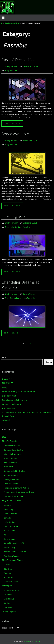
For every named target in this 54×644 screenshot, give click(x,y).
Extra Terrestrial (9, 396)
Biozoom (7, 505)
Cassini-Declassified (19, 60)
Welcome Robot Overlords (15, 552)
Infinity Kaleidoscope (13, 454)
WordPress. (36, 641)
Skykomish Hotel (11, 475)
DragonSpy (7, 379)
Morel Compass (10, 458)
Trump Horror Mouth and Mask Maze (19, 492)
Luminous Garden (11, 526)
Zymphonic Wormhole (13, 496)
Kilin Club (8, 569)
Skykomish (8, 577)
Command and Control (12, 404)
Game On (8, 518)
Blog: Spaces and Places (12, 23)
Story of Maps (9, 539)
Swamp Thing (9, 547)
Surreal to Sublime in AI (14, 543)
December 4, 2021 (30, 66)
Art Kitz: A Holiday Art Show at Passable (19, 391)
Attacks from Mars (11, 590)
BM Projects (7, 586)
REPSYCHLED (8, 383)
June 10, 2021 (29, 294)
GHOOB (7, 565)
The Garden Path (11, 484)
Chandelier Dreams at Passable (20, 285)
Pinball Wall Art (10, 463)
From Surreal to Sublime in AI (15, 400)
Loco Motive (9, 599)
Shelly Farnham (12, 66)
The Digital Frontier (12, 479)
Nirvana (26, 641)
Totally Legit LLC (9, 612)
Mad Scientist (9, 530)
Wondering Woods (11, 556)
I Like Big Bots (13, 216)
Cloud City (8, 595)
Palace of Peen (8, 408)
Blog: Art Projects (10, 441)
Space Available (15, 134)
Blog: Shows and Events (12, 500)
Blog (7, 70)
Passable (13, 70)
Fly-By (5, 387)
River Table (8, 467)
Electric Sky (8, 509)
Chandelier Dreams (18, 298)
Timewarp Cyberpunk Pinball (16, 488)
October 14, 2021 (30, 223)
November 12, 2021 (31, 140)
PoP (5, 535)
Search (4, 358)
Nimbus (7, 603)
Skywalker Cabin (11, 582)
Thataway (8, 607)
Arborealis (7, 420)
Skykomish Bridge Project (14, 471)
